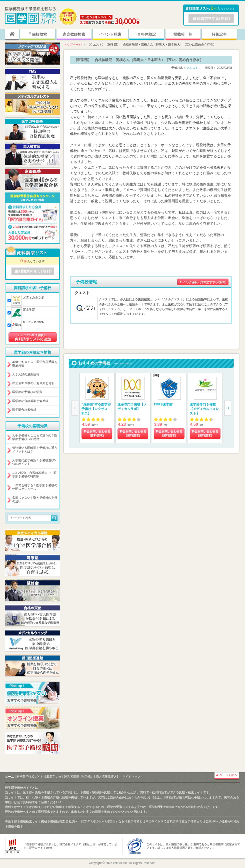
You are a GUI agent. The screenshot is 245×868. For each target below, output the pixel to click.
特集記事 (219, 34)
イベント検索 (110, 34)
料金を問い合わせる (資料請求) (97, 433)
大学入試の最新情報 (26, 374)
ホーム (9, 777)
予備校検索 (38, 34)
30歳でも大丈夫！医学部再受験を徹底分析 (35, 364)
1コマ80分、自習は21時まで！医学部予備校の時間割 (34, 475)
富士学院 (29, 310)
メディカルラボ (33, 297)
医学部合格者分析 (24, 410)
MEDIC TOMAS (33, 322)
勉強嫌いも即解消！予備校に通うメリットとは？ (35, 450)
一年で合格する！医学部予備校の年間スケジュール (35, 487)
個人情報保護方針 (108, 777)
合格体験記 (147, 34)
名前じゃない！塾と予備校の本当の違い (35, 499)
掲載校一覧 (183, 34)
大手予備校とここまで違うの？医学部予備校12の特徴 (35, 437)
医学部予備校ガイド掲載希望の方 (39, 777)
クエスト (192, 68)
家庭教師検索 (74, 34)
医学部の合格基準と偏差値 (30, 401)
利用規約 (87, 777)
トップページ (73, 45)
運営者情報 (71, 777)
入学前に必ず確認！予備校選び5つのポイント (34, 462)
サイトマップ (131, 777)
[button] (228, 408)
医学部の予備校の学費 (27, 392)
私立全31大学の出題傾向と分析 (33, 383)
